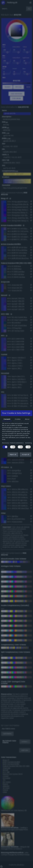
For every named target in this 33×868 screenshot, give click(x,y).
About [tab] (27, 419)
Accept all (25, 454)
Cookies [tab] (18, 419)
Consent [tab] (7, 419)
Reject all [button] (13, 454)
